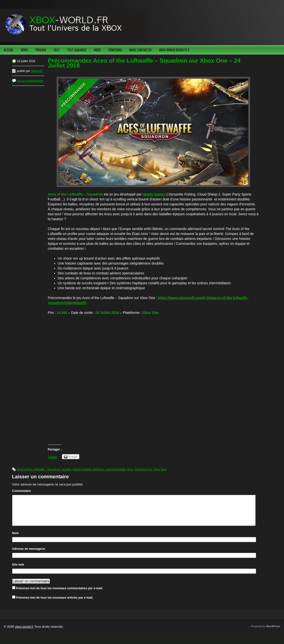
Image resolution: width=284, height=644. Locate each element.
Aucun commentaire (30, 81)
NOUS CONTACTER (141, 50)
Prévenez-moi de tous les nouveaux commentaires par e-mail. (59, 594)
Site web (18, 571)
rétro (130, 469)
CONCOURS (115, 50)
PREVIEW (41, 50)
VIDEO (97, 50)
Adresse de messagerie (29, 555)
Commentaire (22, 491)
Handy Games (82, 469)
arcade (66, 469)
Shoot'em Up (143, 469)
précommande (116, 469)
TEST (57, 50)
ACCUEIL (9, 50)
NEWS (24, 50)
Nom (15, 539)
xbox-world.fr (24, 633)
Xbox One (160, 469)
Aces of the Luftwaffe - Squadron (39, 469)
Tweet (52, 457)
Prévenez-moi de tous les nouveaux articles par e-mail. (55, 604)
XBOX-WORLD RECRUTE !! (174, 50)
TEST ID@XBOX (77, 50)
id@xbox (99, 469)
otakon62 (37, 71)
